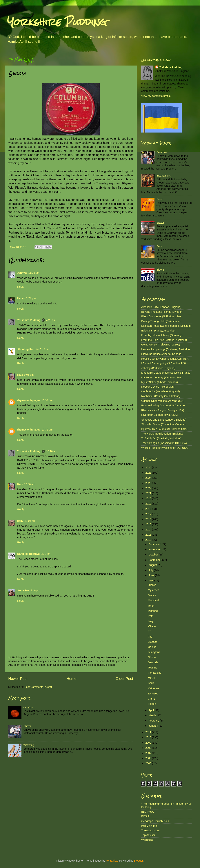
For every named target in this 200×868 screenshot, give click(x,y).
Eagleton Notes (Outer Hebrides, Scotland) (166, 326)
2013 (149, 535)
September (155, 560)
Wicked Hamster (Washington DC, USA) (165, 448)
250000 (152, 642)
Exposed (153, 694)
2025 (149, 473)
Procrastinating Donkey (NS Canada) (163, 405)
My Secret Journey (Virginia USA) (161, 377)
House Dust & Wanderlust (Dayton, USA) (165, 359)
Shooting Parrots (28, 349)
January (154, 726)
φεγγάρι (28, 707)
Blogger (138, 861)
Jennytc (22, 273)
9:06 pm (29, 375)
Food (160, 199)
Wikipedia (147, 840)
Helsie (21, 298)
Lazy (151, 621)
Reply (21, 287)
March (153, 715)
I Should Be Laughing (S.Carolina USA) (164, 363)
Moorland (153, 600)
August (153, 565)
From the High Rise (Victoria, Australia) (164, 340)
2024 (149, 478)
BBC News (148, 812)
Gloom (152, 657)
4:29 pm (51, 320)
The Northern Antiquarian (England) (162, 434)
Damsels (153, 662)
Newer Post (18, 679)
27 (149, 631)
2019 (149, 504)
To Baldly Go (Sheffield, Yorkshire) (161, 438)
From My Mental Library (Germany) (162, 335)
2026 (149, 467)
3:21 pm (46, 554)
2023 (149, 483)
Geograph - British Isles (155, 821)
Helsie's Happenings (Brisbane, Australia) (166, 349)
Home (72, 679)
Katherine (154, 688)
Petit (151, 616)
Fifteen (152, 704)
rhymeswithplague (29, 400)
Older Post (124, 679)
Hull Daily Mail (150, 826)
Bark (159, 246)
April (152, 710)
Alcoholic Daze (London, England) (161, 307)
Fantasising (155, 673)
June (152, 575)
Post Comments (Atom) (38, 687)
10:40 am (30, 484)
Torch (151, 606)
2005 (149, 763)
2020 (149, 498)
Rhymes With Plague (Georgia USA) (163, 410)
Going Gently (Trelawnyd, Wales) (161, 345)
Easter (160, 223)
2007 (149, 753)
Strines (152, 595)
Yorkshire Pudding (57, 22)
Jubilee (152, 585)
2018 (149, 509)
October (154, 555)
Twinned (153, 611)
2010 (149, 737)
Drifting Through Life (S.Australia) (161, 321)
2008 (149, 748)
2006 (149, 758)
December (155, 544)
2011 (149, 732)
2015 (149, 524)
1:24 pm (31, 298)
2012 (149, 540)
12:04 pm (30, 521)
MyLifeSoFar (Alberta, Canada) (160, 382)
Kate (20, 375)
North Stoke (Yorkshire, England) (161, 391)
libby (20, 521)
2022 (149, 488)
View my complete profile (156, 96)
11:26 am (34, 273)
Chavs (27, 726)
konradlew (112, 861)
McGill (152, 678)
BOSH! (145, 816)
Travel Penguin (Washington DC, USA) (164, 443)
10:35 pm (47, 430)
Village (152, 626)
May (151, 581)
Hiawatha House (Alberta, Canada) (162, 354)
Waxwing (29, 745)
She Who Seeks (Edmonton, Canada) (163, 424)
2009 (149, 743)
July (151, 570)
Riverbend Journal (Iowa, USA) (159, 415)
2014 (149, 530)
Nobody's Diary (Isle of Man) (158, 387)
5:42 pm (45, 349)
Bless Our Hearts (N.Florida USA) (161, 316)
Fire (150, 637)
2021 (149, 493)
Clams (152, 699)
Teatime (152, 668)
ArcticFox (23, 590)
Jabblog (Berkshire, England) (158, 368)
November (155, 549)
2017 (149, 514)
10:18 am (52, 451)
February (154, 721)
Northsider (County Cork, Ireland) (161, 396)
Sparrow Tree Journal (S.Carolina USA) (164, 429)
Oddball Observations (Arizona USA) (163, 401)
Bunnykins (154, 652)
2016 (149, 519)
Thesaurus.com (150, 830)
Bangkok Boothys (28, 554)
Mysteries (154, 590)
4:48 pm (35, 590)
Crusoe (152, 647)
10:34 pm (47, 400)
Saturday (162, 152)
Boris (151, 683)
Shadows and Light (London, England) (164, 420)
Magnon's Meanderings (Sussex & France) (166, 373)
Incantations (164, 176)
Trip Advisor (148, 835)
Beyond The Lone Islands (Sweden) (162, 312)
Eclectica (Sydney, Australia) (158, 331)
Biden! (160, 270)
